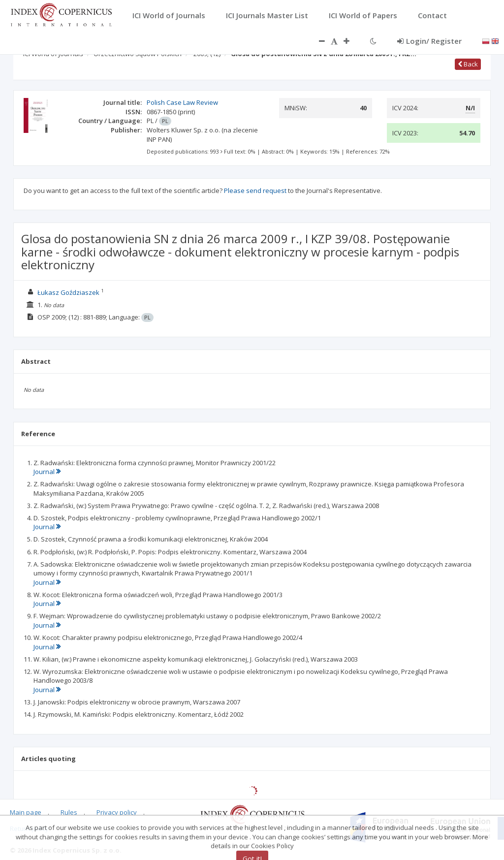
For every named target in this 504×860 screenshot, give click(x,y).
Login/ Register (429, 41)
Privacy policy (117, 812)
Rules (69, 812)
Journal (47, 472)
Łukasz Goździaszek (68, 292)
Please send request (255, 191)
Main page (26, 812)
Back (468, 64)
